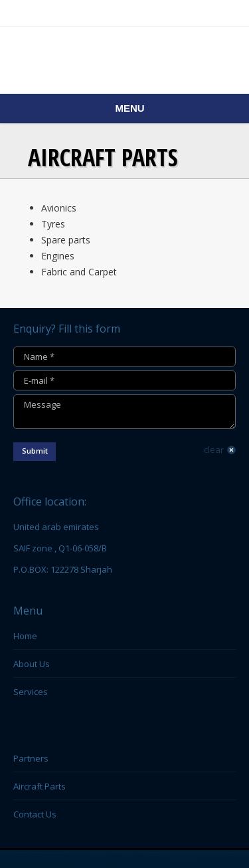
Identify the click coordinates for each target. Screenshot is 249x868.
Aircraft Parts (40, 786)
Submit (35, 451)
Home (25, 636)
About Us (32, 664)
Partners (31, 758)
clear (214, 450)
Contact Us (35, 814)
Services (31, 692)
